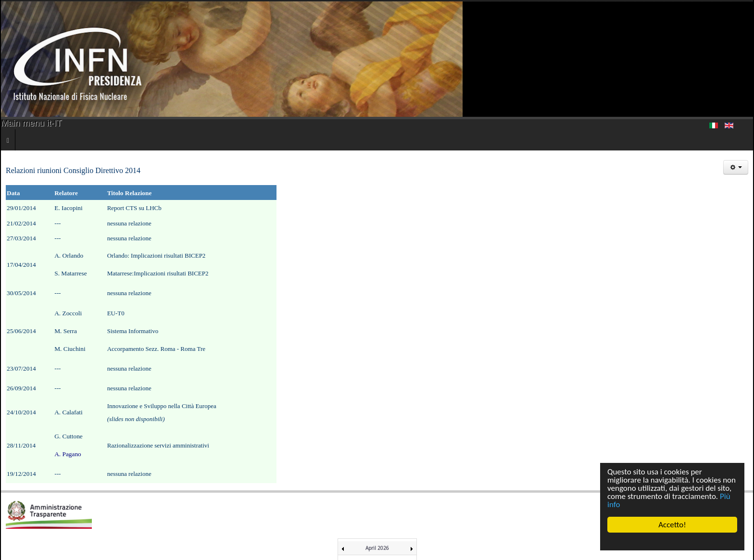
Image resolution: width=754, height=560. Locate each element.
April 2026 (377, 548)
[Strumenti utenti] (736, 167)
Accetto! (672, 525)
